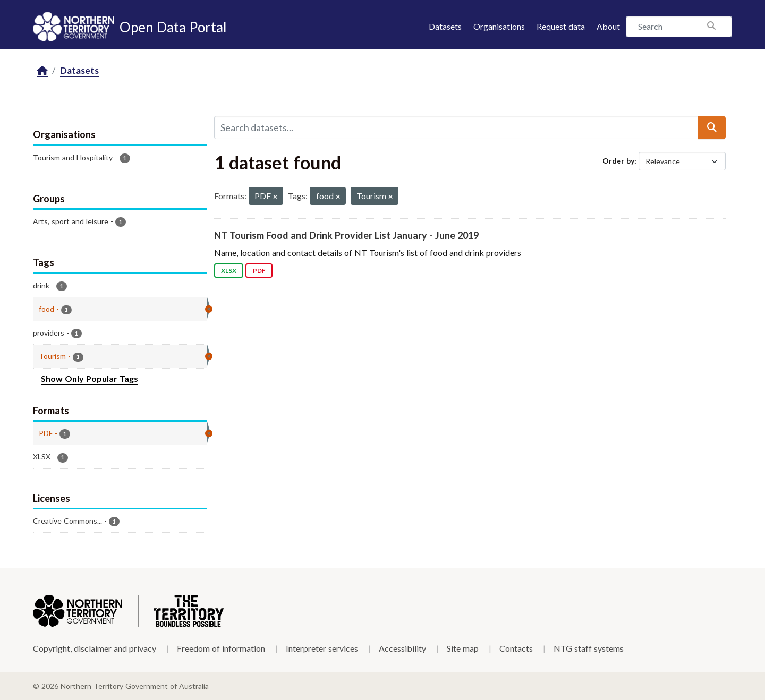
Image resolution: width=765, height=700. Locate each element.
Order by (618, 161)
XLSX (229, 271)
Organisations (499, 26)
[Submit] (712, 127)
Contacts (516, 648)
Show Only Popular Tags (90, 378)
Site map (463, 648)
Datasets (445, 26)
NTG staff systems (589, 648)
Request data (561, 26)
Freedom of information (221, 648)
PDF (259, 271)
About (608, 26)
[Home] (42, 71)
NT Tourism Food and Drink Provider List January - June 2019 (346, 235)
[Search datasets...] (456, 127)
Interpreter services (322, 648)
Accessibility (402, 648)
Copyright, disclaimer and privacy (95, 648)
